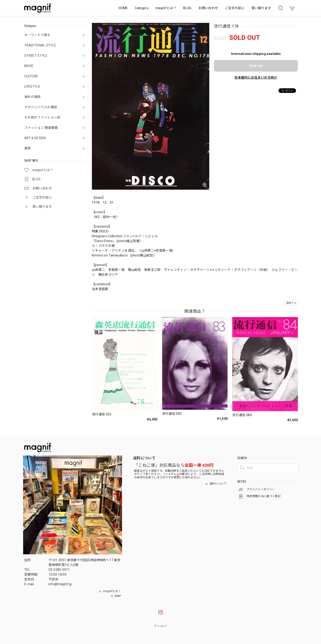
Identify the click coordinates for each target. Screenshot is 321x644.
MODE (29, 66)
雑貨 (28, 148)
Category (142, 8)
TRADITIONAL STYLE (40, 45)
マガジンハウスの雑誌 (41, 107)
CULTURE (31, 76)
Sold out (256, 66)
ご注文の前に (235, 8)
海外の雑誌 (33, 97)
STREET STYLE (36, 56)
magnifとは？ (166, 8)
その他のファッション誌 (42, 117)
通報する (291, 303)
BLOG (187, 8)
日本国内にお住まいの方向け (256, 78)
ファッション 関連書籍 (41, 128)
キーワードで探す (37, 35)
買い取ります (261, 8)
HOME (123, 8)
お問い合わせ (208, 8)
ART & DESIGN (35, 138)
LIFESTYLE (32, 86)
